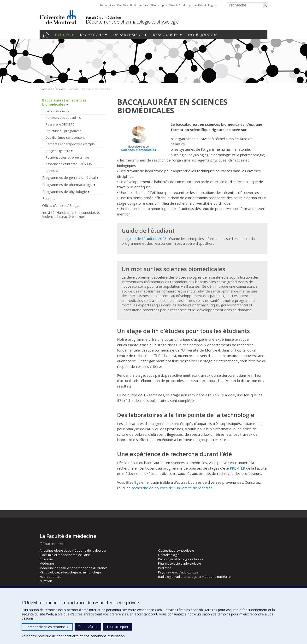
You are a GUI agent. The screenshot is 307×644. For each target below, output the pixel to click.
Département (128, 35)
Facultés (123, 5)
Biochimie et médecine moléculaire (65, 555)
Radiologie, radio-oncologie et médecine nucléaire (194, 577)
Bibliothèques (139, 5)
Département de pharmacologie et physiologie (132, 22)
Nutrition (46, 581)
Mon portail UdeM (194, 5)
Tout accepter (117, 627)
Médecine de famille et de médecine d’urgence (74, 568)
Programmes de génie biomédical (69, 177)
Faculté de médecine (103, 18)
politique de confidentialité (58, 636)
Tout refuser (88, 627)
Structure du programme (63, 131)
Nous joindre (203, 35)
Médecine (47, 563)
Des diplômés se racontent (65, 137)
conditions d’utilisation (108, 636)
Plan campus (159, 5)
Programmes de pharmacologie (67, 185)
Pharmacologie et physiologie (180, 563)
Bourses (49, 199)
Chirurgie (46, 559)
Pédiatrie (165, 568)
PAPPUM (52, 171)
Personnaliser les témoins (47, 627)
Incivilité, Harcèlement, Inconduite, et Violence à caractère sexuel (71, 215)
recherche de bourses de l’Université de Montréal (172, 488)
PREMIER (237, 468)
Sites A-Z (175, 5)
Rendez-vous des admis (63, 118)
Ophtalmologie (169, 555)
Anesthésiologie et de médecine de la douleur (73, 550)
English (213, 5)
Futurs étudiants (57, 111)
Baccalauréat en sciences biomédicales (64, 102)
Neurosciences (50, 577)
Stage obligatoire (58, 151)
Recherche (92, 35)
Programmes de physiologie (65, 192)
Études (63, 35)
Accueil (46, 35)
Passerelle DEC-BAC (60, 124)
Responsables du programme (67, 157)
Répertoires (107, 5)
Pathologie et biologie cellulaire (181, 559)
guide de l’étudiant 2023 (146, 239)
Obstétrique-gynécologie (176, 550)
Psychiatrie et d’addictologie (178, 572)
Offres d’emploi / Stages (61, 206)
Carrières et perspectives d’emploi (71, 144)
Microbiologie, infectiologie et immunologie (70, 572)
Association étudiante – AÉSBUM (69, 164)
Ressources (166, 35)
